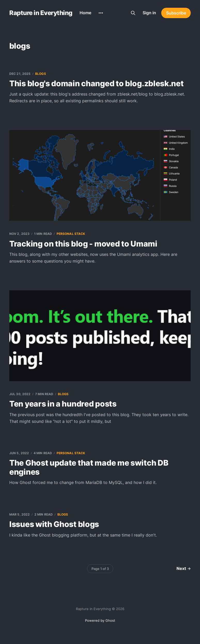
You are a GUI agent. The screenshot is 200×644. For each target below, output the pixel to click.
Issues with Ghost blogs (54, 524)
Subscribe (176, 13)
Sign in (149, 13)
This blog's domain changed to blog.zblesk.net (97, 83)
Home (85, 13)
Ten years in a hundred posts (63, 404)
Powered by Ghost (100, 620)
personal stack (71, 234)
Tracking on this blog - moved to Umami (83, 244)
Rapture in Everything (41, 13)
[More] (101, 13)
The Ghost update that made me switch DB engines (89, 467)
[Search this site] (133, 13)
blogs (41, 74)
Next (184, 568)
